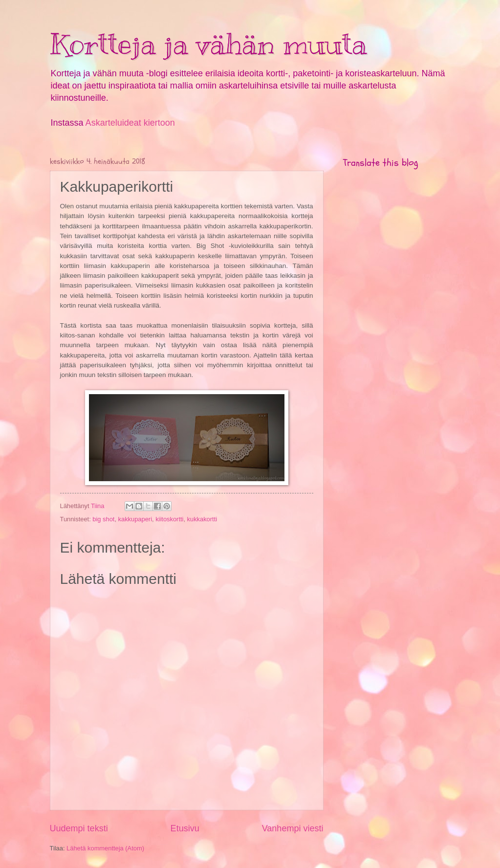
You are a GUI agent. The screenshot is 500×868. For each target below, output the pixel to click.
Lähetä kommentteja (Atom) (105, 848)
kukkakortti (202, 519)
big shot (103, 519)
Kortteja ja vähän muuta (208, 44)
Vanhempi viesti (293, 828)
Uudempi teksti (79, 828)
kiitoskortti (169, 519)
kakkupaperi (135, 519)
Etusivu (185, 828)
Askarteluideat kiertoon (130, 123)
